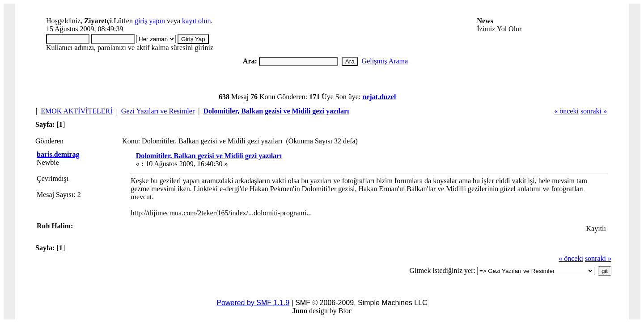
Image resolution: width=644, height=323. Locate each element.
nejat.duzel (379, 97)
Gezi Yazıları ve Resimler (158, 111)
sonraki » (594, 111)
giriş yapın (150, 21)
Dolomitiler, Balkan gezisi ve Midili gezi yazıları (276, 111)
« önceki (566, 111)
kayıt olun (196, 21)
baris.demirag (58, 154)
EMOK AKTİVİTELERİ (76, 111)
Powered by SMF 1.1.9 (253, 303)
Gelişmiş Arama (385, 61)
